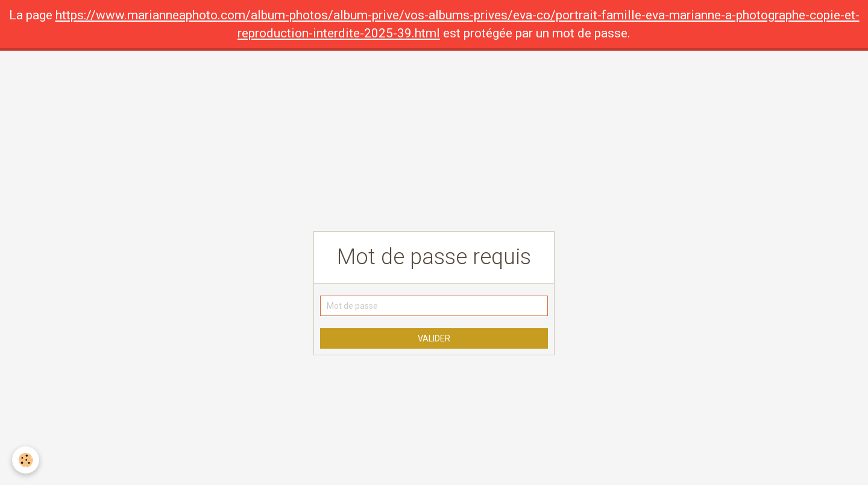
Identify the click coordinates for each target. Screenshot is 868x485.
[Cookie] (26, 460)
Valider (434, 338)
